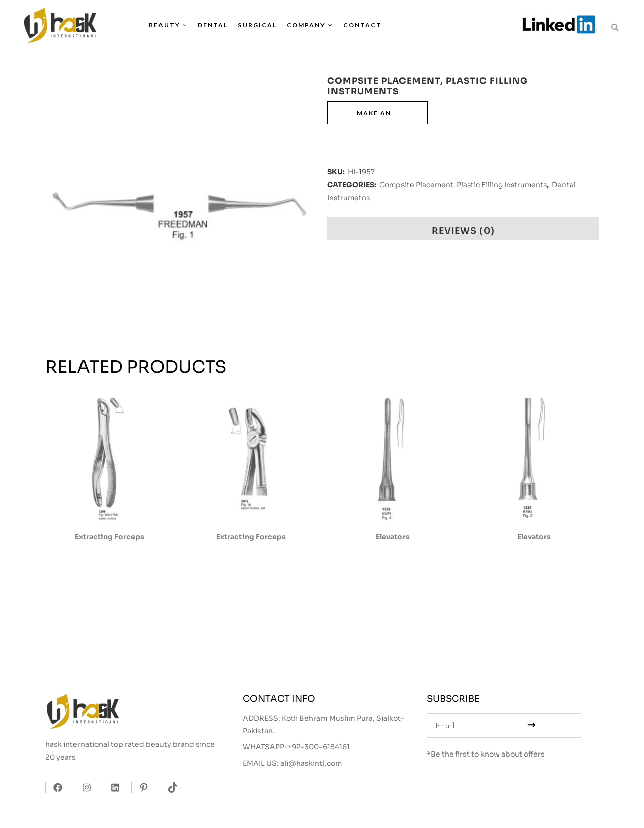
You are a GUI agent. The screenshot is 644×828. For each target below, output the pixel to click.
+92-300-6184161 (319, 747)
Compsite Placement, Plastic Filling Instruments (463, 185)
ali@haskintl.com (311, 763)
